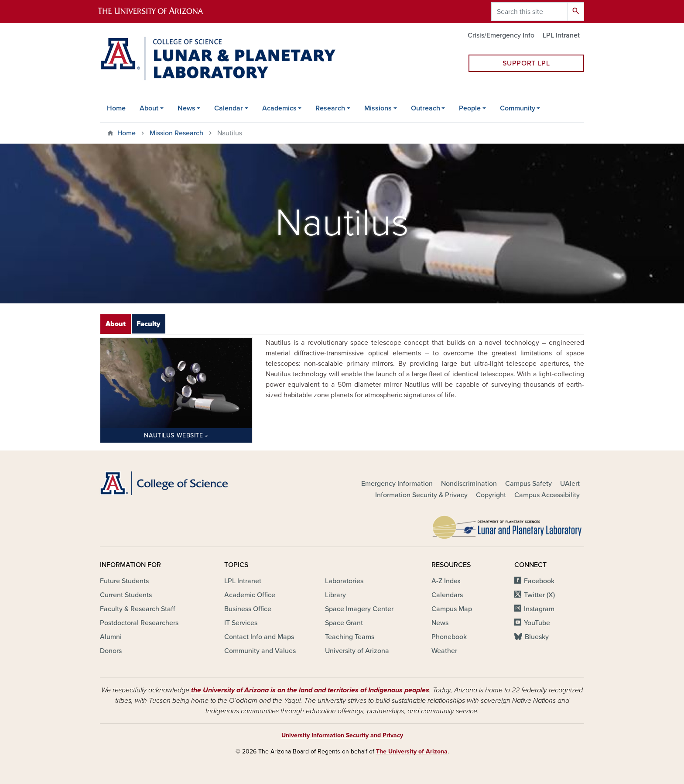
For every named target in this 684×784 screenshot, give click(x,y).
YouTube (537, 623)
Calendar (229, 108)
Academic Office (250, 595)
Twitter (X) (539, 595)
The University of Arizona (412, 751)
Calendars (447, 595)
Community (518, 108)
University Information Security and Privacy (342, 735)
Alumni (111, 637)
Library (335, 595)
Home (116, 108)
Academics (279, 108)
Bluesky (537, 637)
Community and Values (260, 651)
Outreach (426, 108)
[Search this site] (530, 12)
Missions (378, 108)
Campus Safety (528, 484)
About (149, 108)
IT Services (241, 623)
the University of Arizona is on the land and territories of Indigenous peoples (310, 690)
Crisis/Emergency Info (501, 35)
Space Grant (344, 623)
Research (330, 108)
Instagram (539, 609)
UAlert (570, 484)
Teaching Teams (350, 637)
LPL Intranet (561, 35)
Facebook (539, 581)
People (470, 108)
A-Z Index (446, 581)
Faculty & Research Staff (137, 609)
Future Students (124, 581)
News (186, 108)
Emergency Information (397, 484)
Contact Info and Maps (259, 637)
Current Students (126, 595)
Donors (111, 651)
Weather (444, 651)
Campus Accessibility (547, 495)
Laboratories (344, 581)
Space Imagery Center (359, 609)
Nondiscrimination (469, 484)
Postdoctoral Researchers (139, 623)
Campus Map (452, 609)
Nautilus (173, 435)
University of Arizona (357, 651)
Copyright (491, 495)
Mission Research (176, 133)
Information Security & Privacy (421, 495)
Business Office (248, 609)
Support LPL (526, 63)
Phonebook (449, 637)
